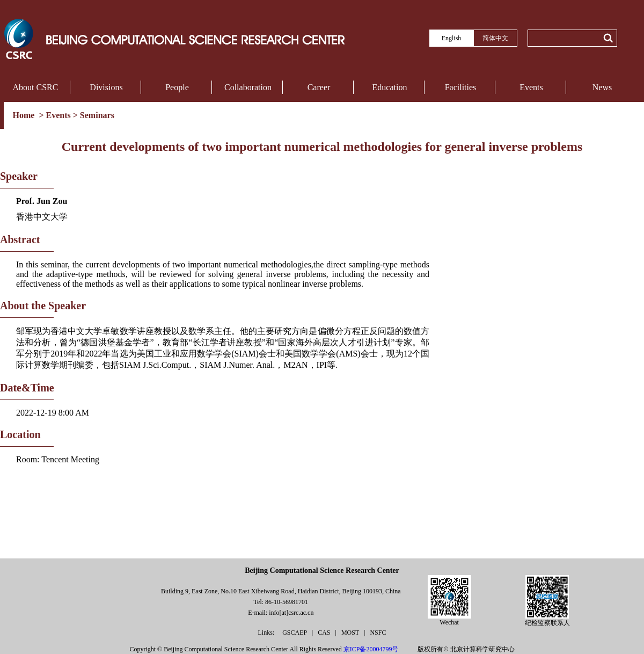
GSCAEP (295, 633)
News (602, 87)
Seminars (97, 115)
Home (25, 115)
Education (390, 87)
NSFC (378, 633)
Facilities (461, 87)
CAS (325, 633)
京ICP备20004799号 (371, 649)
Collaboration (248, 87)
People (177, 87)
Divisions (106, 87)
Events (531, 87)
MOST (351, 633)
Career (319, 87)
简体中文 (495, 38)
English (452, 38)
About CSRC (36, 87)
